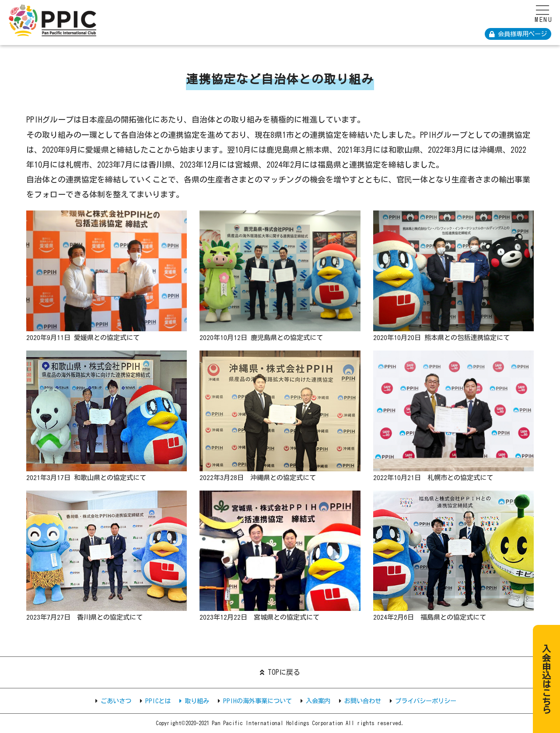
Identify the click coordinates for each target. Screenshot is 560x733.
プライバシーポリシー (426, 701)
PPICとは (158, 701)
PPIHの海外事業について (257, 701)
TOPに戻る (280, 672)
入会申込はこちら (547, 676)
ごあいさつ (116, 701)
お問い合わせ (363, 701)
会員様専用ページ (518, 34)
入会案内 (318, 701)
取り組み (194, 701)
